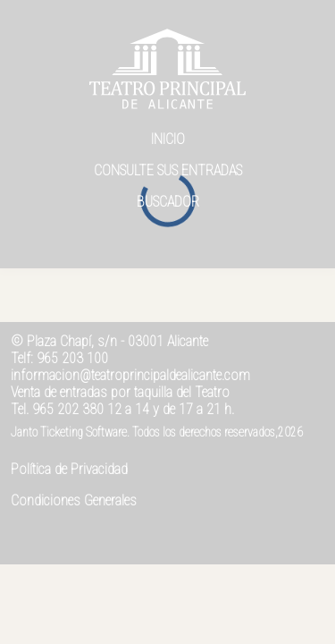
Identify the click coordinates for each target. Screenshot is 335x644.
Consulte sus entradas (168, 170)
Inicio (168, 139)
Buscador (168, 202)
